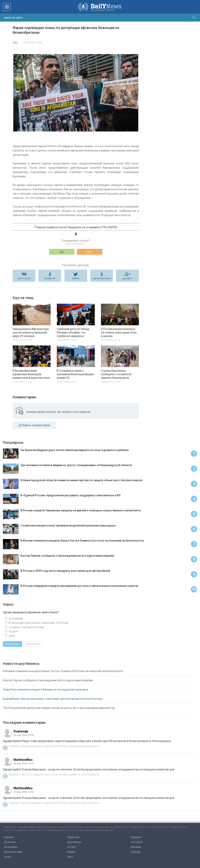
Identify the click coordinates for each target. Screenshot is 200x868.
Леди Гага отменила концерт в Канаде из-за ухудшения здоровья (46, 690)
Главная (9, 837)
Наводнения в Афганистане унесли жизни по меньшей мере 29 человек (31, 333)
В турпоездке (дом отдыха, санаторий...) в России (38, 623)
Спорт (8, 857)
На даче (13, 631)
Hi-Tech (72, 847)
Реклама (136, 847)
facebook (50, 278)
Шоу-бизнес (74, 842)
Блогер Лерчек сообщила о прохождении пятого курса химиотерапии (48, 680)
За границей (15, 618)
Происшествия (13, 852)
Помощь (136, 852)
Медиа (71, 852)
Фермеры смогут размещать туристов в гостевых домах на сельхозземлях (54, 746)
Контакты (137, 842)
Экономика (11, 847)
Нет (90, 252)
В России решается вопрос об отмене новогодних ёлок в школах (119, 333)
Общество (74, 837)
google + (128, 278)
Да (62, 252)
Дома (12, 636)
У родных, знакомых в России (26, 627)
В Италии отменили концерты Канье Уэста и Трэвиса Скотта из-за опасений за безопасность (63, 671)
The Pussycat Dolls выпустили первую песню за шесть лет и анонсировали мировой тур (59, 708)
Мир (15, 42)
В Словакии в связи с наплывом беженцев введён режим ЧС (75, 374)
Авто (71, 857)
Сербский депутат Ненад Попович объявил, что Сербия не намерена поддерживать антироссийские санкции (73, 336)
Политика (10, 842)
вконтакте (24, 278)
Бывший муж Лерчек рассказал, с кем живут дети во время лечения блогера (53, 699)
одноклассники (102, 278)
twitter (76, 278)
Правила (136, 837)
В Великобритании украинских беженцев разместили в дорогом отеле (31, 374)
